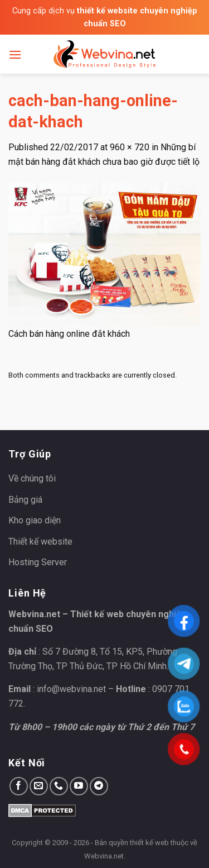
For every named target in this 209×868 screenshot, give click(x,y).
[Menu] (15, 54)
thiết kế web (149, 843)
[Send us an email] (39, 786)
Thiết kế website (40, 542)
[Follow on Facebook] (19, 786)
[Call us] (59, 786)
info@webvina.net (71, 689)
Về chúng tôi (32, 478)
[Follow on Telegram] (99, 786)
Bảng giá (25, 500)
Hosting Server (38, 562)
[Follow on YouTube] (79, 786)
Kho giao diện (35, 520)
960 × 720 (130, 147)
